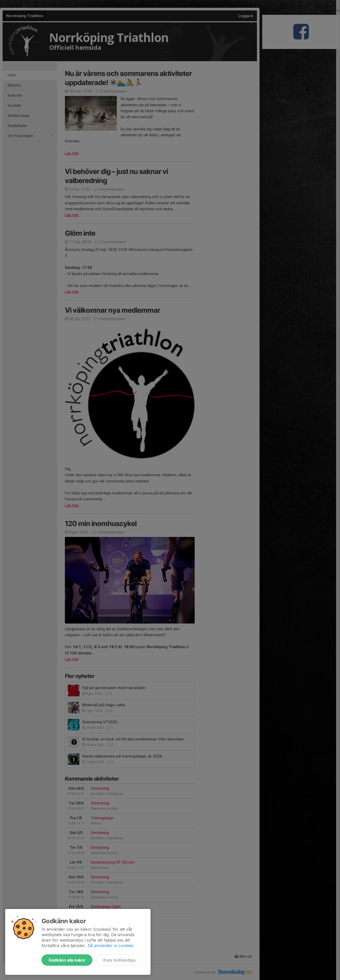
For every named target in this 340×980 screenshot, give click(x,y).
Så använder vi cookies (110, 946)
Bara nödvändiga (119, 960)
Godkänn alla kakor (67, 960)
